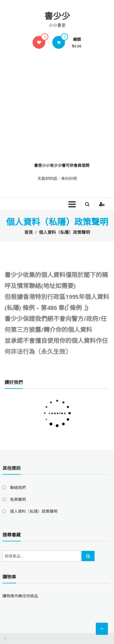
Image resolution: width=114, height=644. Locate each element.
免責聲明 (18, 499)
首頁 (29, 232)
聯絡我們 (18, 487)
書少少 (57, 16)
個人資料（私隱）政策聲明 (34, 511)
